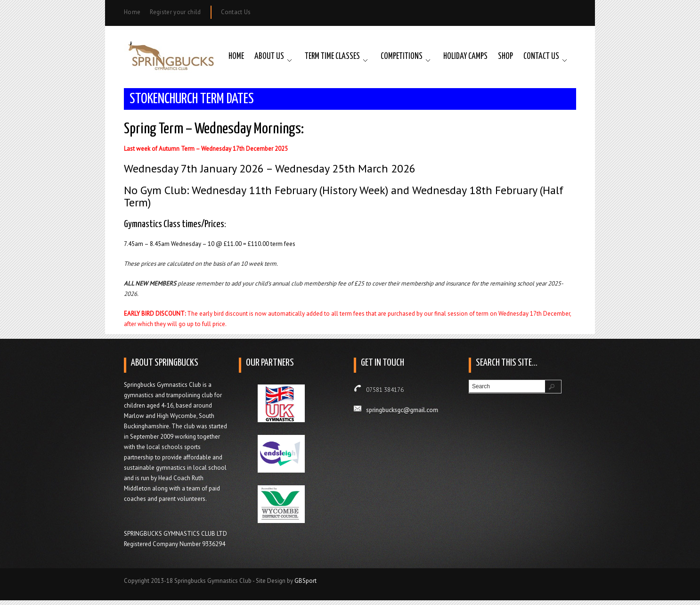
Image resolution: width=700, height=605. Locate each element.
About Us (269, 57)
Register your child (175, 12)
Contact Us (236, 12)
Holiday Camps (465, 57)
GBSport (305, 581)
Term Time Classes (332, 57)
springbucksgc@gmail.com (402, 410)
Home (132, 12)
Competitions (402, 57)
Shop (505, 57)
